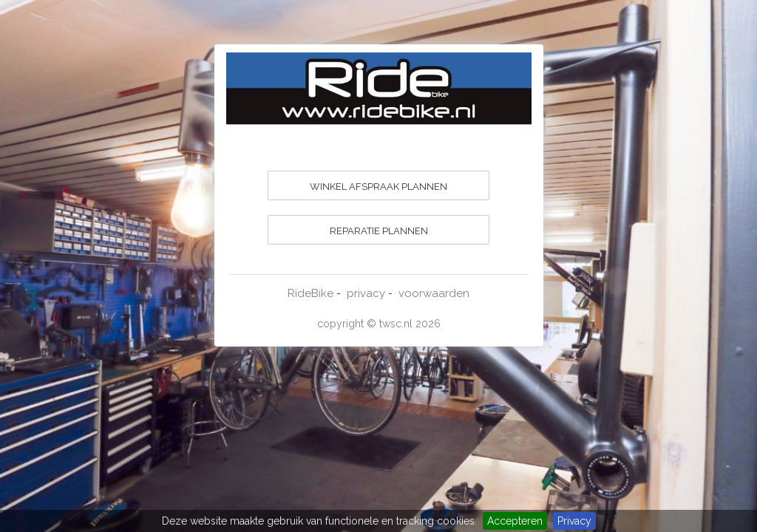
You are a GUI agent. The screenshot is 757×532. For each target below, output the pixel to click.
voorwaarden (434, 293)
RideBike (310, 293)
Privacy (574, 521)
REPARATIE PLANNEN (379, 231)
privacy (366, 293)
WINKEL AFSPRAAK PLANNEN (378, 187)
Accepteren (515, 521)
